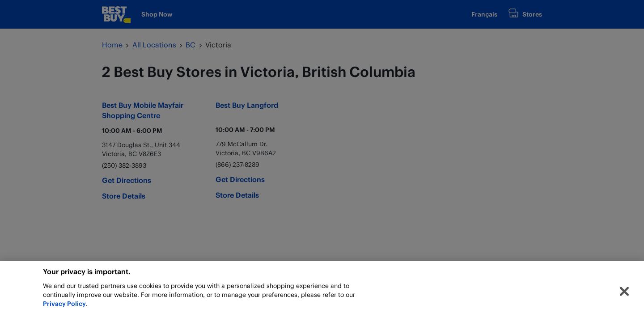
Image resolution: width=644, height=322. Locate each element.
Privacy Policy (64, 307)
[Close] (624, 295)
